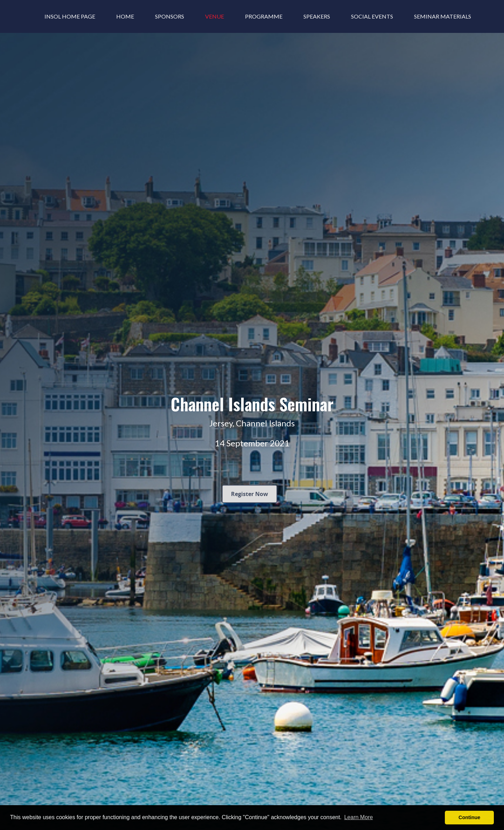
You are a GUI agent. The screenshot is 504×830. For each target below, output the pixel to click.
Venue (215, 16)
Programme (264, 16)
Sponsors (170, 16)
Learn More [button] (358, 817)
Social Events (372, 16)
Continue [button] (469, 817)
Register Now (250, 494)
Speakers (317, 16)
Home (125, 16)
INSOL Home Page (70, 16)
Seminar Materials (443, 16)
